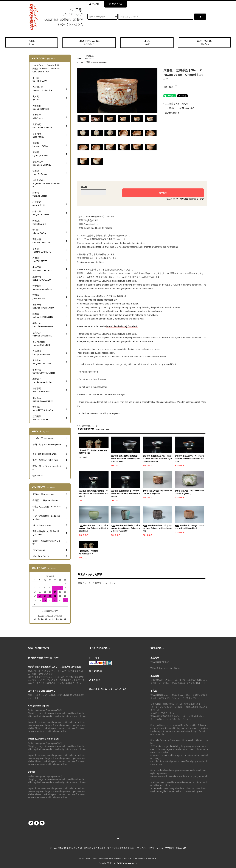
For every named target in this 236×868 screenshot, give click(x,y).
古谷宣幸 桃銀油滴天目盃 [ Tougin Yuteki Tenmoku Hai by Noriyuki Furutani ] (126, 494)
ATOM (183, 848)
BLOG (147, 43)
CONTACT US (205, 43)
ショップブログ (166, 848)
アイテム (115, 4)
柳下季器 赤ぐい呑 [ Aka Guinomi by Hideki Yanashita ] (190, 527)
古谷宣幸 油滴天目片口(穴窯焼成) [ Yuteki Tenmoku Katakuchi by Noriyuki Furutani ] (126, 459)
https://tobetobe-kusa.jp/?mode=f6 (122, 326)
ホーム (80, 59)
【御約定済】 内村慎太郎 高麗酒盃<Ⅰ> (88, 552)
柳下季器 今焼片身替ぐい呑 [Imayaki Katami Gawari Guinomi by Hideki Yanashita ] (125, 528)
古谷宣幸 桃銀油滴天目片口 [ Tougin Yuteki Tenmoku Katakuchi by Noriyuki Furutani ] (157, 459)
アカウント (97, 4)
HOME (31, 43)
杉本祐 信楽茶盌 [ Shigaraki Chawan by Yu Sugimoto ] (189, 492)
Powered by (118, 863)
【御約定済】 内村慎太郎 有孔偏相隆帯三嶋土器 (93, 452)
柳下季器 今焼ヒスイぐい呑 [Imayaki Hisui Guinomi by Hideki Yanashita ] (94, 528)
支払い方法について (67, 848)
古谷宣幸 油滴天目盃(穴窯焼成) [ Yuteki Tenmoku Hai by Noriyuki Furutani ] (94, 494)
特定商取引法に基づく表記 (192, 199)
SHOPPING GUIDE (89, 43)
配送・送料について (87, 848)
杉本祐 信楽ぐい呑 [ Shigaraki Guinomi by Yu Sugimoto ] (158, 492)
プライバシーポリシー (147, 848)
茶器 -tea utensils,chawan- (97, 62)
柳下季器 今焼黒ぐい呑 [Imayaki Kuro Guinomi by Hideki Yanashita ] (158, 528)
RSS (177, 848)
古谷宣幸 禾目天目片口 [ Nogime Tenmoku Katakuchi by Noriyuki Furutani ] (189, 459)
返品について (172, 199)
